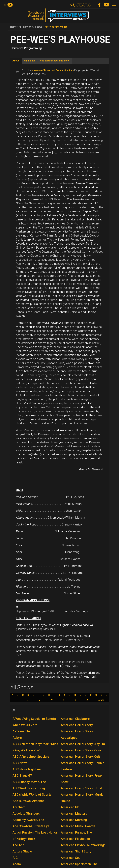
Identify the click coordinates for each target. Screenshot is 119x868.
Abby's (17, 738)
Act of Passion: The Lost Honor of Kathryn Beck (35, 836)
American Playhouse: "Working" (83, 845)
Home (13, 27)
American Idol (70, 807)
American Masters (74, 813)
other (101, 700)
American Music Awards (78, 826)
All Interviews (26, 27)
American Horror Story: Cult (80, 757)
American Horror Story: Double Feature (82, 766)
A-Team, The (22, 731)
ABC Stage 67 (22, 776)
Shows (39, 27)
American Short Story (76, 851)
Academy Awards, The (28, 820)
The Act (18, 845)
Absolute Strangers (26, 813)
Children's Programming (26, 48)
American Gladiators (75, 719)
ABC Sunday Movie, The (29, 782)
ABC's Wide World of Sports (32, 795)
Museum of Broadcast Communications (53, 70)
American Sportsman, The (79, 864)
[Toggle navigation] (114, 5)
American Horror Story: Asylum (83, 744)
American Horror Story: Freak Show (82, 779)
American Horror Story (77, 725)
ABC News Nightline (27, 769)
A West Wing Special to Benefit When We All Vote (34, 722)
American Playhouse (75, 839)
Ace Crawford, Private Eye (31, 826)
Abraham (19, 807)
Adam (17, 864)
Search (85, 5)
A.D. (15, 858)
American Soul (71, 858)
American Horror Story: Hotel (81, 788)
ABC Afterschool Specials (31, 757)
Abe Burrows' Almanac (28, 801)
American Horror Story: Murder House (83, 798)
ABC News (20, 763)
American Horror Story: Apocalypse (77, 735)
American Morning (74, 820)
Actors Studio (22, 851)
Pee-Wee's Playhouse (56, 27)
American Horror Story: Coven (82, 750)
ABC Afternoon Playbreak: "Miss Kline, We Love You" (35, 747)
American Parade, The (76, 832)
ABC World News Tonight (30, 788)
